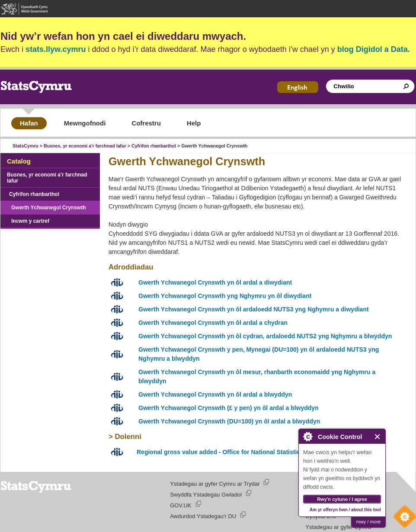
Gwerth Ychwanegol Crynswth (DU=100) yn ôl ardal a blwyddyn (229, 421)
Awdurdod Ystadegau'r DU (203, 516)
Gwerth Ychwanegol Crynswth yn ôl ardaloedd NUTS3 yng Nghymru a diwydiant (254, 309)
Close (378, 437)
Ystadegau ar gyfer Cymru (338, 527)
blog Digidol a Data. (374, 49)
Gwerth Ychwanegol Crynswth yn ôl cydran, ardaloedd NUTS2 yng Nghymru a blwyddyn (265, 336)
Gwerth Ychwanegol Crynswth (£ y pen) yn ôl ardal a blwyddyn (229, 408)
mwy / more (369, 522)
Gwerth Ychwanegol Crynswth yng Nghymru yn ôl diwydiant (225, 296)
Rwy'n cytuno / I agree (342, 499)
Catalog (19, 161)
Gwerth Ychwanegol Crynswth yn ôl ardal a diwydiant (215, 282)
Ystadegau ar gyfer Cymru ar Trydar (215, 484)
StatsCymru (26, 146)
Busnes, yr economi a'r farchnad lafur (85, 146)
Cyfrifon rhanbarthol (154, 146)
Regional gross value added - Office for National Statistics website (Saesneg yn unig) (259, 452)
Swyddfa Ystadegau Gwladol (206, 495)
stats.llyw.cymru (56, 49)
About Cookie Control (307, 436)
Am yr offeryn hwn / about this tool (345, 510)
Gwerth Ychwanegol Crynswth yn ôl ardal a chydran (213, 323)
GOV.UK (181, 505)
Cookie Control (403, 519)
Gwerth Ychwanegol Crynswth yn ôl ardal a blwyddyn (215, 394)
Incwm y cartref (30, 221)
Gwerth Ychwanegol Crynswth (48, 208)
